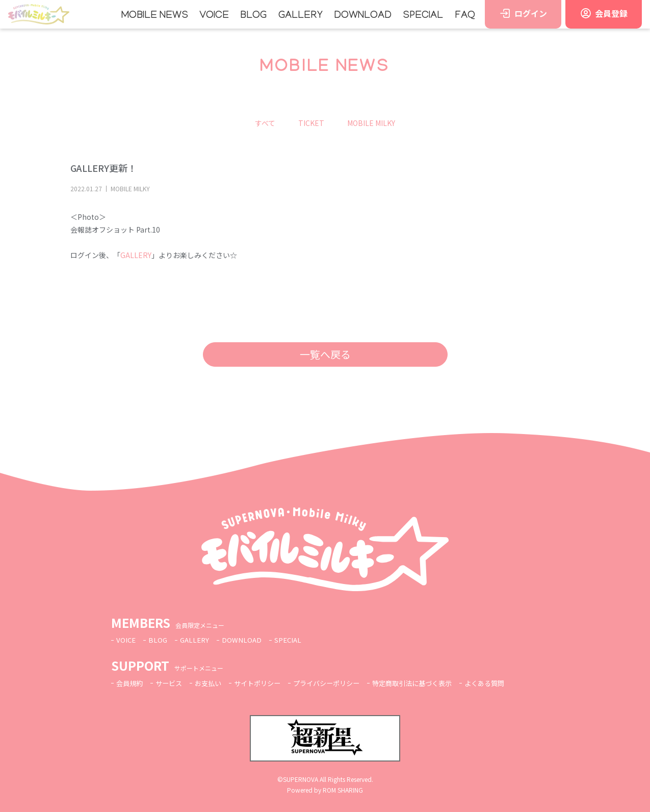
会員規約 (131, 683)
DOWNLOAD (363, 16)
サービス (172, 683)
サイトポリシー (265, 683)
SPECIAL (423, 16)
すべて (265, 123)
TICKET (311, 123)
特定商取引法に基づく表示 (430, 683)
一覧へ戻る (325, 354)
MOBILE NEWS (155, 16)
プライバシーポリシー (339, 683)
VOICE (214, 16)
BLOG (253, 16)
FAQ (465, 16)
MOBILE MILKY (371, 123)
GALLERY (301, 16)
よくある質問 (507, 683)
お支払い (213, 683)
